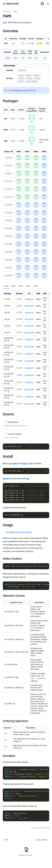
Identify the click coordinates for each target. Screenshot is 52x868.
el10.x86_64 (29, 326)
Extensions (7, 11)
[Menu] (48, 4)
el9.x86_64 (29, 312)
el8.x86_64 (29, 299)
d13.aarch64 (29, 361)
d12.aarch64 (29, 346)
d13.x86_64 (29, 354)
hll (5, 840)
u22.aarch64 (29, 375)
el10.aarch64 (29, 332)
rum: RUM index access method (19, 532)
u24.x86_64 (29, 382)
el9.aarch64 (29, 319)
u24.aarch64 (29, 389)
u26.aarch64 (29, 404)
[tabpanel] (26, 348)
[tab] (6, 286)
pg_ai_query (42, 840)
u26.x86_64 (29, 396)
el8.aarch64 (29, 306)
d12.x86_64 (29, 339)
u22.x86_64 (29, 368)
